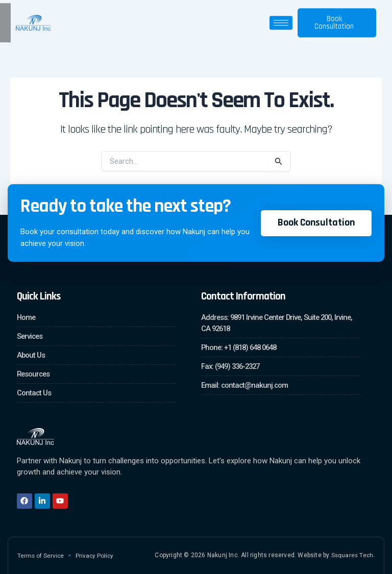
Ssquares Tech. (352, 555)
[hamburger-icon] (281, 19)
